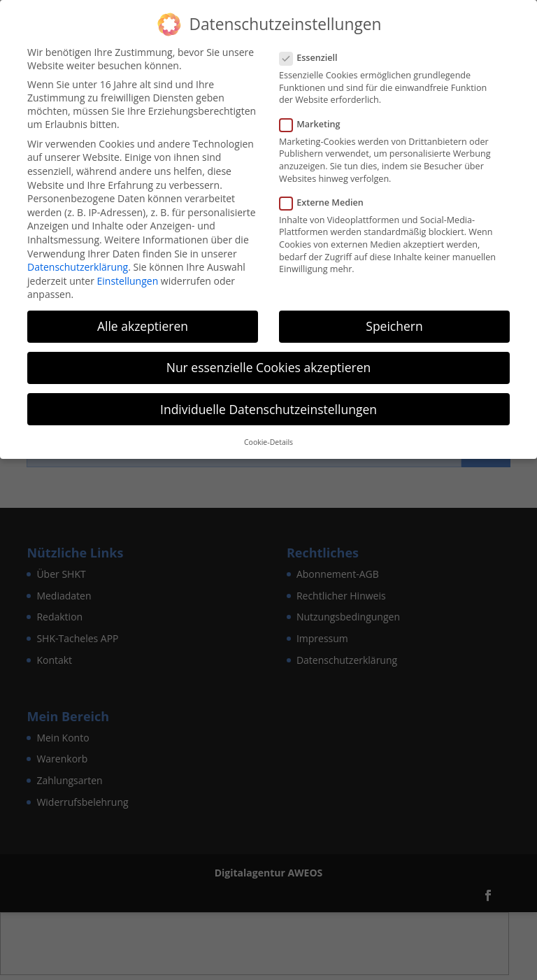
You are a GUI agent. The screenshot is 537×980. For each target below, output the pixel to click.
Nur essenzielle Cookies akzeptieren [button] (269, 365)
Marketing (315, 121)
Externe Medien (327, 200)
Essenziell (314, 55)
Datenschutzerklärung (78, 264)
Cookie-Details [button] (268, 439)
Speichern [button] (394, 324)
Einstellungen (128, 278)
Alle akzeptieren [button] (143, 324)
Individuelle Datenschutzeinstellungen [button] (268, 406)
